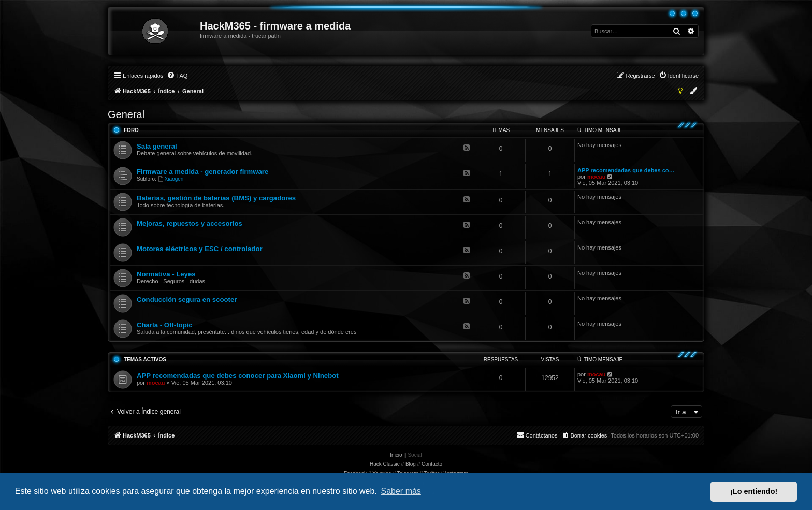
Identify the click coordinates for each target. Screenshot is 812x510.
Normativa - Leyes (166, 274)
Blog (411, 464)
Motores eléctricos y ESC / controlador (200, 249)
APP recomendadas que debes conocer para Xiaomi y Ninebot (238, 376)
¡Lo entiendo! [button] (754, 491)
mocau (596, 177)
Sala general (157, 146)
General (126, 114)
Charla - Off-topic (165, 325)
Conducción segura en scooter (187, 300)
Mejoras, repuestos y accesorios (190, 223)
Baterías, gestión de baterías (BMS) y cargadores (216, 198)
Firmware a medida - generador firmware (202, 172)
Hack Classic (385, 464)
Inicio (396, 455)
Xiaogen (171, 179)
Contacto (432, 464)
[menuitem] (177, 76)
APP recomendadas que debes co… (626, 170)
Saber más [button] (401, 491)
